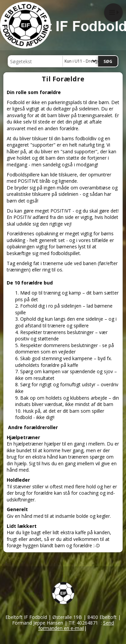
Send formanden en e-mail (76, 626)
